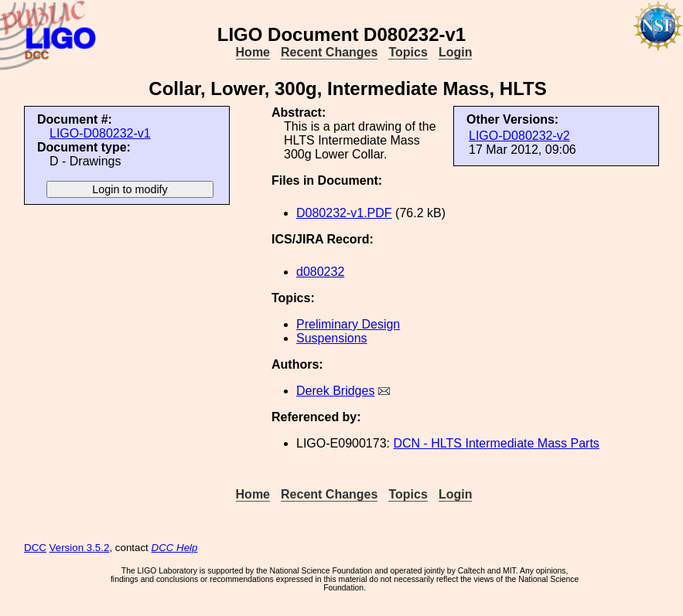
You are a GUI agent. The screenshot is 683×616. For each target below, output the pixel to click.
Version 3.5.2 (80, 548)
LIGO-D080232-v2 (519, 136)
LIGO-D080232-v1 (100, 133)
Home (253, 52)
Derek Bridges (335, 391)
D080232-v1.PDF (344, 213)
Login (456, 52)
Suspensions (332, 338)
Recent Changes (329, 52)
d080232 (320, 272)
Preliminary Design (348, 324)
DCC (35, 548)
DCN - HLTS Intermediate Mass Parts (496, 443)
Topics (408, 52)
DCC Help (175, 548)
